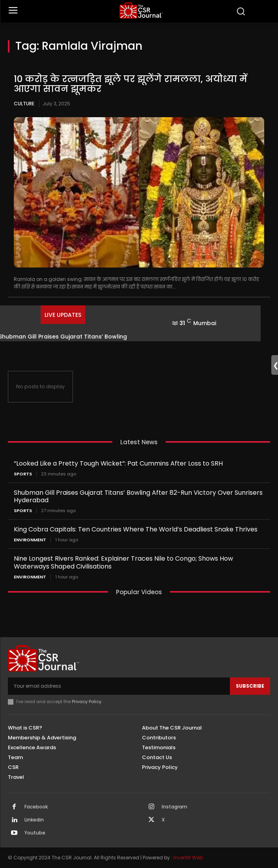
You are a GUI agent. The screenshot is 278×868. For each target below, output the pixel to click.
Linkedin (34, 820)
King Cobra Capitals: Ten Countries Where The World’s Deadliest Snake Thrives (136, 529)
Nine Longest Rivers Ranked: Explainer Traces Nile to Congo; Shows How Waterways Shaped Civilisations (123, 562)
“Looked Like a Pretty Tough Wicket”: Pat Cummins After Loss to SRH (118, 463)
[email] (119, 686)
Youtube (35, 833)
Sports (23, 474)
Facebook (36, 807)
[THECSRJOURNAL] (141, 10)
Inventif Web (188, 858)
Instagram (174, 807)
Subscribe (250, 686)
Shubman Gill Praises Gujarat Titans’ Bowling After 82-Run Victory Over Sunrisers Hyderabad (138, 496)
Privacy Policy (87, 702)
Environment (30, 540)
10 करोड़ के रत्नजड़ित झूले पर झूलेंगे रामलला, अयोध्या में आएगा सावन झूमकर (131, 84)
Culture (24, 104)
